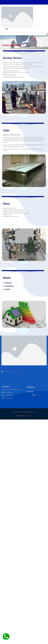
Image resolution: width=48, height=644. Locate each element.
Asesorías (8, 321)
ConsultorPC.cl (29, 454)
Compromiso (9, 324)
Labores (7, 327)
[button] (7, 29)
